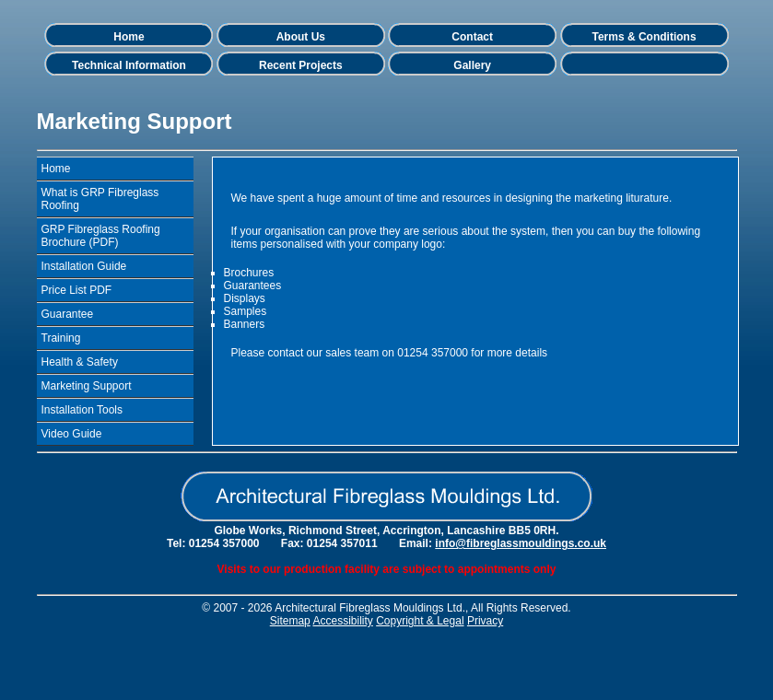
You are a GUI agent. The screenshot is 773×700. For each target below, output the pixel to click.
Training (61, 338)
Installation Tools (82, 410)
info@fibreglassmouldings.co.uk (521, 543)
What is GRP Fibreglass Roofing (100, 199)
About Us (301, 37)
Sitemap (290, 621)
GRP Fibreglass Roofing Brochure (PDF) (101, 236)
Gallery (472, 65)
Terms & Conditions (644, 37)
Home (129, 37)
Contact (472, 37)
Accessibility (342, 621)
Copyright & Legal (420, 621)
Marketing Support (87, 386)
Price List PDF (77, 290)
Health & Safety (80, 362)
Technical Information (129, 65)
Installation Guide (84, 266)
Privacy (485, 621)
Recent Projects (301, 65)
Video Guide (72, 434)
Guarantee (68, 314)
